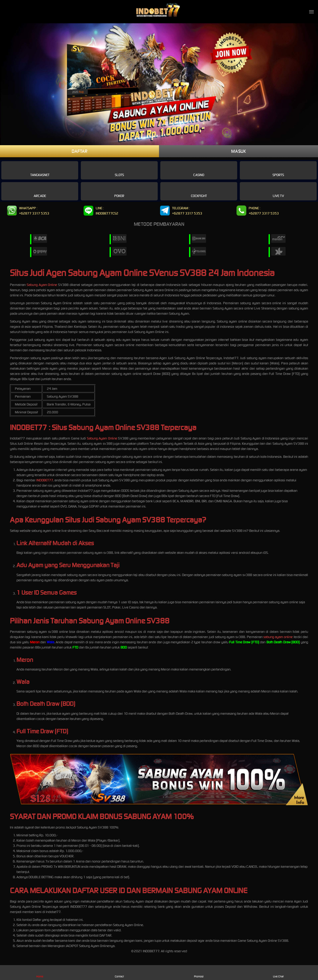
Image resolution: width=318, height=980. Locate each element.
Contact (119, 972)
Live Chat (278, 972)
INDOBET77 (45, 480)
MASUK (238, 151)
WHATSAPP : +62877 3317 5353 (28, 211)
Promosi (199, 972)
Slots (119, 170)
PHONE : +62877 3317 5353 (257, 211)
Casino (199, 170)
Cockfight (199, 191)
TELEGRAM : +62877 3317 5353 (181, 211)
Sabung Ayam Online (42, 285)
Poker (119, 191)
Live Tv (278, 191)
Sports (278, 170)
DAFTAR (79, 151)
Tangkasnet (40, 170)
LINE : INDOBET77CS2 (100, 211)
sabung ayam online (278, 637)
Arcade (40, 191)
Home (40, 972)
